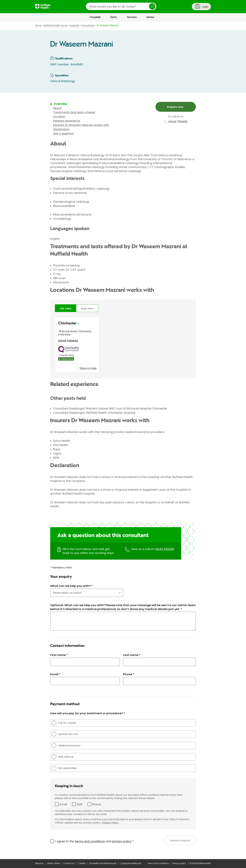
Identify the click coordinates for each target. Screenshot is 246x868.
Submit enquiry (180, 840)
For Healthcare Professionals (103, 863)
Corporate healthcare (131, 863)
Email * (55, 674)
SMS (80, 804)
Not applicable (64, 768)
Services (132, 17)
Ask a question (63, 133)
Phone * (129, 674)
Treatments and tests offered (74, 112)
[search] (121, 6)
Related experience (67, 121)
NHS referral (62, 757)
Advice (150, 17)
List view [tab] (66, 308)
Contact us (69, 863)
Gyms (114, 17)
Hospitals (95, 17)
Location (59, 117)
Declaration (61, 129)
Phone (97, 804)
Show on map (88, 368)
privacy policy (122, 841)
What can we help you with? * (71, 586)
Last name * (132, 655)
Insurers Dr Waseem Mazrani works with (81, 125)
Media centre (54, 863)
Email (63, 804)
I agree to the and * (94, 841)
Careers (82, 863)
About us (39, 863)
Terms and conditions (158, 863)
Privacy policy (179, 863)
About (57, 108)
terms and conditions (90, 841)
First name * (59, 655)
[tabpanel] (123, 345)
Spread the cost (65, 734)
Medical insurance (66, 745)
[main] (123, 440)
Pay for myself (64, 723)
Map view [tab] (87, 308)
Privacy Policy (110, 823)
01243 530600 (165, 549)
